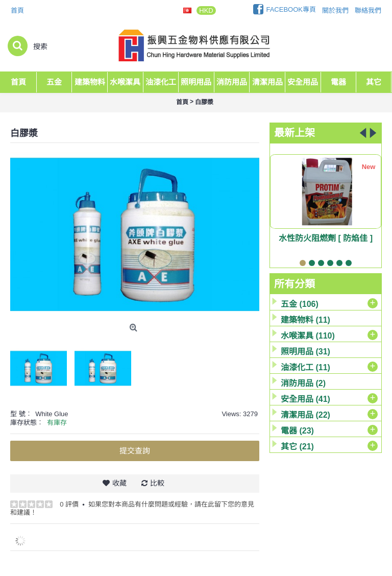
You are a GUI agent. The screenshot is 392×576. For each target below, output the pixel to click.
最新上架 (295, 133)
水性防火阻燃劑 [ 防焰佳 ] (326, 238)
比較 (157, 483)
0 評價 (69, 504)
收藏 (119, 483)
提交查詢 (135, 451)
